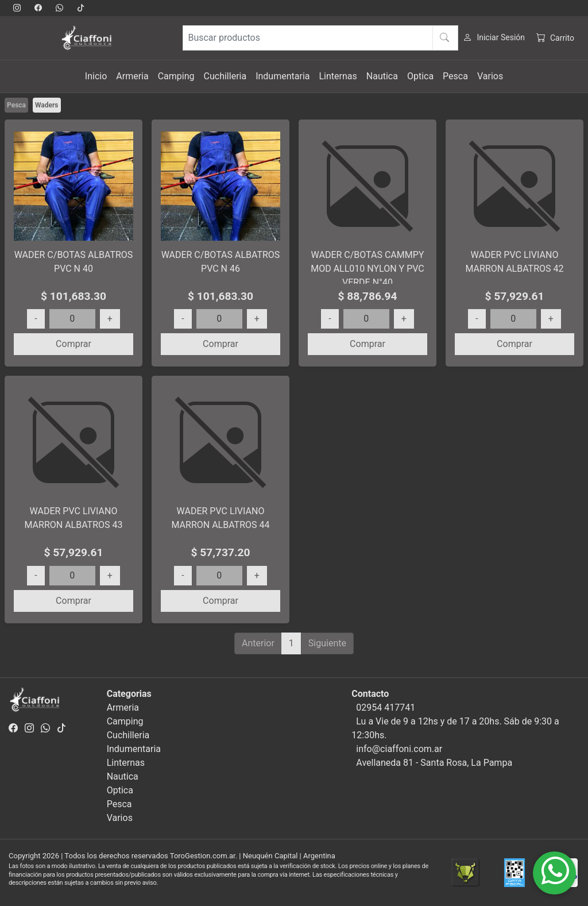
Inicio (96, 76)
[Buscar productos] (320, 38)
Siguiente (327, 643)
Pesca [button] (455, 76)
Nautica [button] (382, 76)
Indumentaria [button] (283, 76)
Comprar (73, 344)
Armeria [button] (132, 76)
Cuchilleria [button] (225, 76)
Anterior (258, 643)
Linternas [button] (338, 76)
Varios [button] (490, 76)
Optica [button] (420, 76)
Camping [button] (176, 76)
